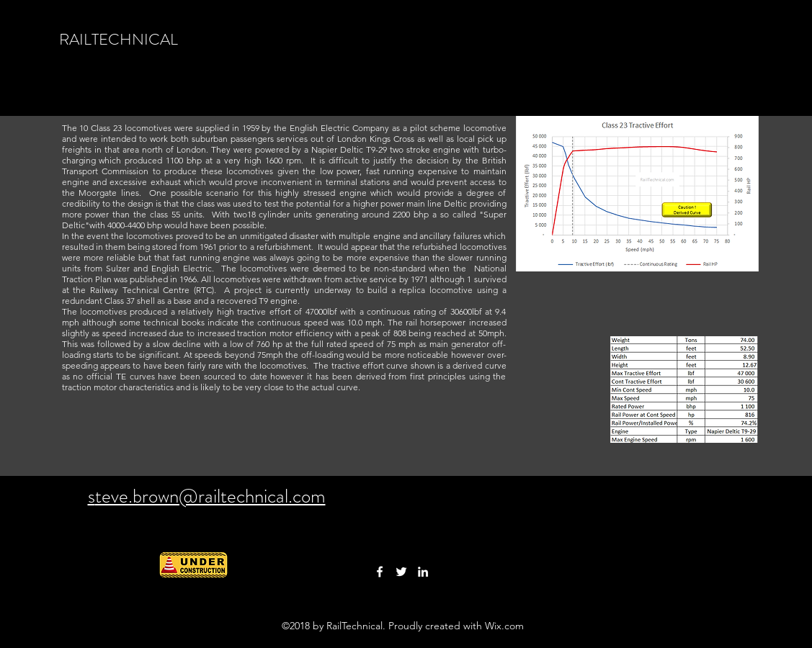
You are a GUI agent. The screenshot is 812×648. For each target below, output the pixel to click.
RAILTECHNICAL (119, 39)
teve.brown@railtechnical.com (210, 496)
